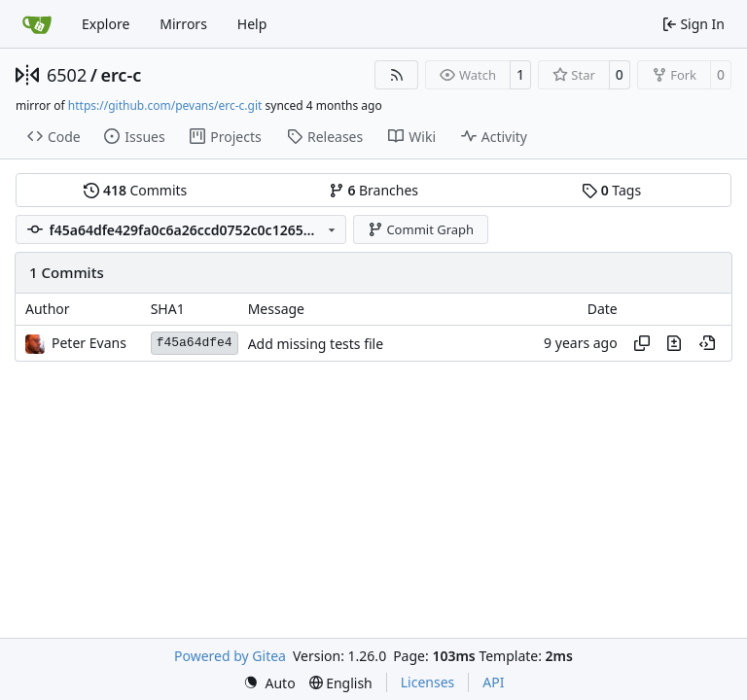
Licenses (428, 682)
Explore (106, 24)
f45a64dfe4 (195, 343)
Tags (611, 190)
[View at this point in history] (707, 343)
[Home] (37, 24)
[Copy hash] (642, 343)
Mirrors (183, 24)
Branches (373, 190)
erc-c (121, 75)
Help (252, 24)
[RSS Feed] (397, 75)
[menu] (269, 683)
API (493, 682)
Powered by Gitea (230, 656)
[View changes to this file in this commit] (674, 343)
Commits (135, 190)
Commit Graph (421, 229)
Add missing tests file (316, 344)
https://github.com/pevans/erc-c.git (165, 105)
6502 (67, 75)
